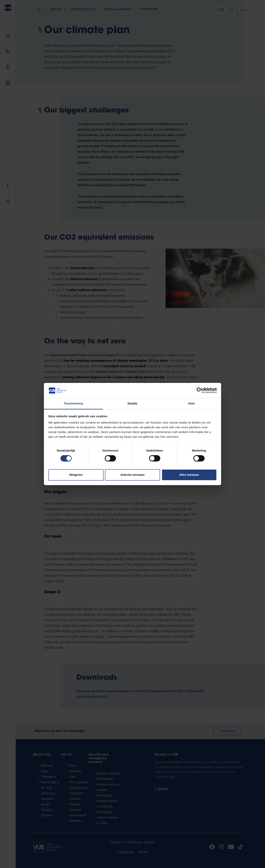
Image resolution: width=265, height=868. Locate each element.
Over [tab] (192, 403)
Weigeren (76, 475)
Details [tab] (132, 403)
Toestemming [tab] (73, 403)
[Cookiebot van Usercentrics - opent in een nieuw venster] (200, 390)
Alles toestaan (189, 475)
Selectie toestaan (133, 475)
